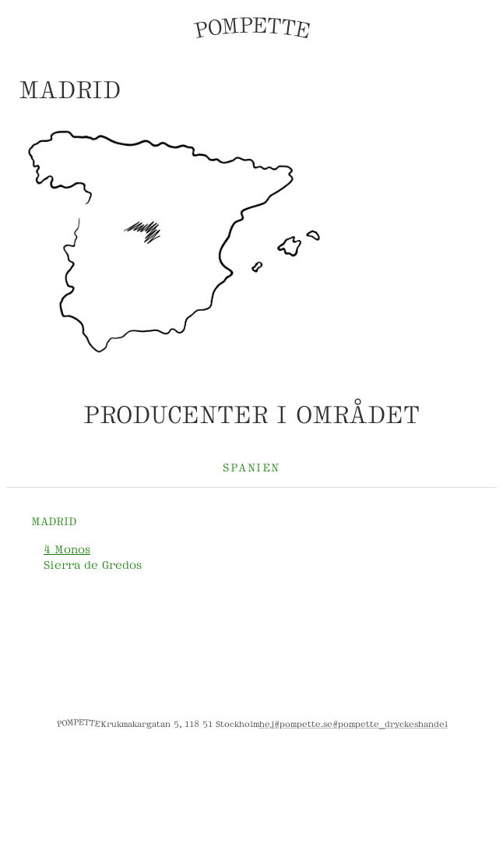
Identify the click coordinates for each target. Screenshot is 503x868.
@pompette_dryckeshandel (390, 723)
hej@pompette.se (296, 723)
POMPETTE (251, 28)
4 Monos (67, 548)
